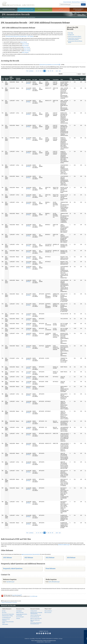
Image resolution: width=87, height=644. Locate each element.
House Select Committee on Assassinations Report (75, 39)
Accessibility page (34, 596)
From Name (56, 79)
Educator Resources (43, 10)
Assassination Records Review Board (75, 42)
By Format (4, 613)
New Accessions (48, 613)
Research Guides (35, 609)
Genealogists (19, 611)
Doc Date (28, 79)
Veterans (18, 618)
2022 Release (50, 558)
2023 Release (29, 558)
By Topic (4, 611)
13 (39, 71)
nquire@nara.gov (10, 582)
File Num (41, 79)
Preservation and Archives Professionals (22, 615)
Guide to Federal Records (36, 615)
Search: (60, 74)
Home (3, 17)
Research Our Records (9, 10)
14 (41, 71)
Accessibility (32, 639)
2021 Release (71, 558)
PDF (27, 83)
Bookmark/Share (76, 2)
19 (50, 71)
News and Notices (48, 611)
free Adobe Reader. (17, 595)
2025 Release (7, 558)
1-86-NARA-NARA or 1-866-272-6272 (44, 642)
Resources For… (21, 609)
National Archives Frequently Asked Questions (36, 613)
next (57, 71)
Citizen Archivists (67, 2)
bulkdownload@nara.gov (64, 545)
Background (71, 35)
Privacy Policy (38, 639)
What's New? (48, 609)
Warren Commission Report (75, 36)
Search (83, 4)
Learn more (75, 642)
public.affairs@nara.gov (54, 582)
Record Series (82, 79)
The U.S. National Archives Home (18, 4)
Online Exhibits (5, 624)
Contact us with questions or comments (9, 602)
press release (23, 42)
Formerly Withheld (18, 79)
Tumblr (43, 633)
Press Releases (51, 569)
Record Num (7, 79)
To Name (47, 79)
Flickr (50, 633)
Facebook (37, 633)
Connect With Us (44, 631)
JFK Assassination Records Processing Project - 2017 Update (19, 36)
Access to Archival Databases (6, 620)
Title (62, 79)
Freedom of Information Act (47, 639)
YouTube (46, 633)
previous (31, 71)
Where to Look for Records (36, 618)
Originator (76, 79)
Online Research (7, 609)
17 (46, 71)
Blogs (48, 633)
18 (48, 71)
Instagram (41, 633)
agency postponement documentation (31, 554)
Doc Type (35, 79)
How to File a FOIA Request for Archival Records (36, 623)
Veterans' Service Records (26, 10)
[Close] (85, 631)
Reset (84, 74)
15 (43, 71)
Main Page (71, 33)
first (27, 71)
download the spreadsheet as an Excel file (49, 65)
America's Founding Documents (78, 10)
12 (37, 71)
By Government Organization (8, 614)
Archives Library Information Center (8, 622)
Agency (23, 79)
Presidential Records (6, 617)
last (60, 71)
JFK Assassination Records (21, 17)
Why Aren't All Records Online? (35, 621)
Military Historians (20, 613)
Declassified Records (35, 617)
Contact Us (83, 2)
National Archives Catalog (7, 616)
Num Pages (71, 79)
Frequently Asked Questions (13, 569)
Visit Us (61, 10)
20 (52, 71)
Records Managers (20, 617)
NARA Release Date (12, 78)
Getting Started (34, 611)
